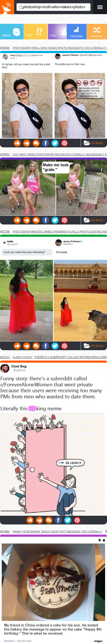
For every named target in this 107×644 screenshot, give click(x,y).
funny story (23, 357)
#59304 (5, 48)
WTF (34, 33)
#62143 (5, 357)
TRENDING (77, 32)
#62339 (5, 232)
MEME (11, 33)
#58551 (5, 154)
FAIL (59, 33)
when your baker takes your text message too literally (58, 531)
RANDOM (97, 32)
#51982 (5, 532)
